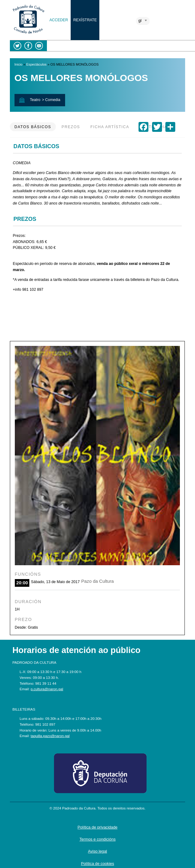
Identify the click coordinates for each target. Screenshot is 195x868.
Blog (39, 46)
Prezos (71, 127)
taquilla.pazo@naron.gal (50, 736)
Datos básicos (33, 127)
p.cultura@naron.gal (47, 689)
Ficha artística (110, 127)
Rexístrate (85, 20)
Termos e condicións (97, 839)
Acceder (59, 20)
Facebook (28, 46)
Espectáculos (36, 64)
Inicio (19, 64)
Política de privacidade (97, 827)
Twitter (17, 46)
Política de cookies (97, 864)
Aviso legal (97, 851)
